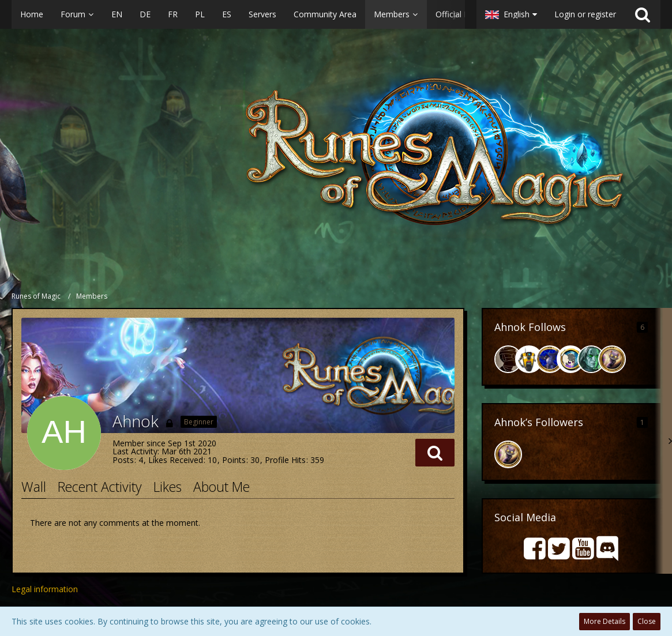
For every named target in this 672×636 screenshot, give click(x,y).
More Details (605, 621)
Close (647, 621)
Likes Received (176, 460)
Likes (168, 487)
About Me (222, 487)
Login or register (585, 14)
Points (234, 460)
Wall (34, 487)
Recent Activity (100, 487)
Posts (123, 460)
